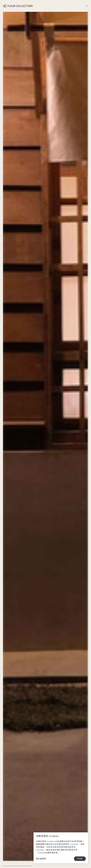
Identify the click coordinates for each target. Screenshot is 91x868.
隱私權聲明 (41, 859)
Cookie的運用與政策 (48, 853)
